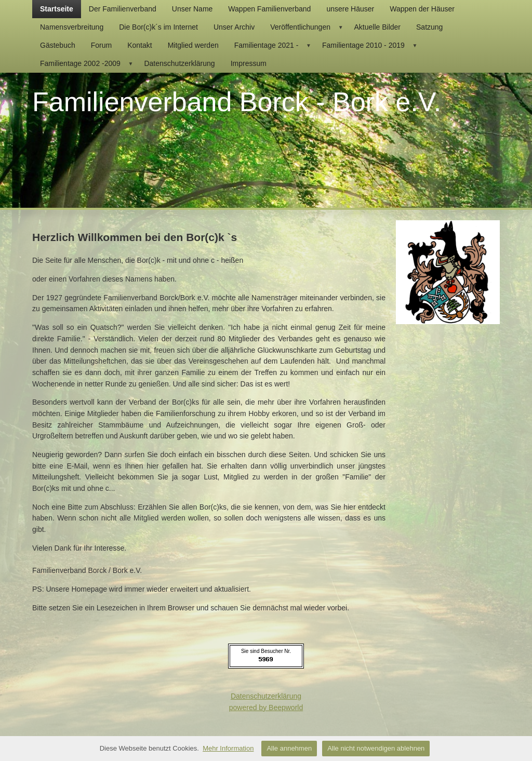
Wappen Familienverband (269, 9)
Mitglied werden (193, 45)
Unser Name (192, 9)
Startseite (57, 9)
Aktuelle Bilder (378, 27)
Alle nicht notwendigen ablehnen (376, 748)
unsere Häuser (350, 9)
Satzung (429, 27)
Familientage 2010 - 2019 (371, 45)
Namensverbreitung (72, 27)
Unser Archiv (234, 27)
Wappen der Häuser (422, 9)
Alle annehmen (289, 748)
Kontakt (139, 45)
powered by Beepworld (266, 707)
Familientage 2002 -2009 (88, 63)
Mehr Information (228, 748)
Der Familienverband (123, 9)
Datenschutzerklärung (179, 63)
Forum (101, 45)
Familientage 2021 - (274, 45)
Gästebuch (58, 45)
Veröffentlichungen (308, 27)
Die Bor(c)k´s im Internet (158, 27)
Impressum (249, 63)
